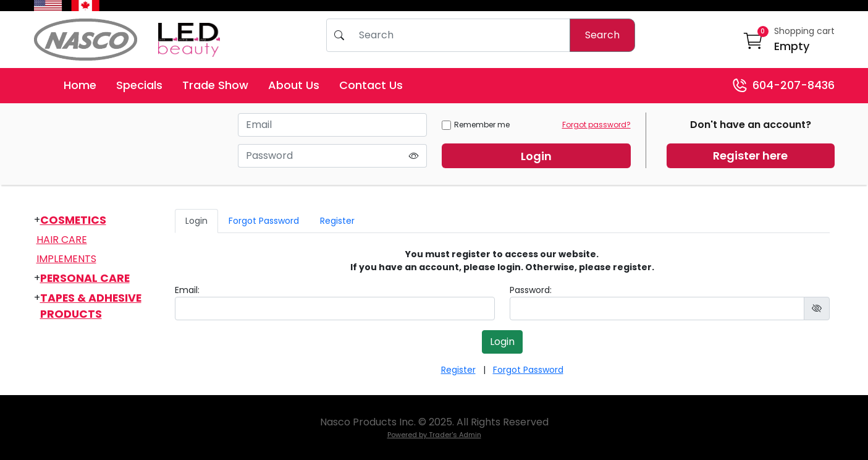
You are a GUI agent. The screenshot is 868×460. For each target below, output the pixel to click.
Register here (750, 155)
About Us (294, 85)
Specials (139, 85)
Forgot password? (596, 125)
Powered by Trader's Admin (434, 435)
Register (337, 221)
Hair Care (62, 240)
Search (602, 35)
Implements (66, 259)
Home (80, 85)
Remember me (476, 125)
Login (536, 156)
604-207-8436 (783, 86)
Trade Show (215, 85)
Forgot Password (264, 221)
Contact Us (371, 85)
